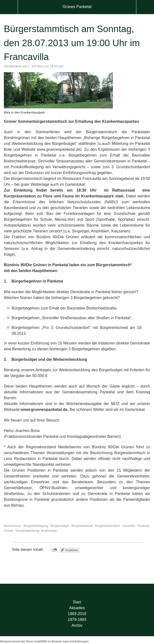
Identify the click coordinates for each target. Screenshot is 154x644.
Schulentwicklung (27, 531)
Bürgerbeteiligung (36, 526)
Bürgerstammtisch (107, 526)
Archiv (77, 625)
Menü (9, 7)
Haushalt (129, 526)
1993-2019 (77, 614)
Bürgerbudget (60, 526)
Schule (9, 531)
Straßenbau (49, 531)
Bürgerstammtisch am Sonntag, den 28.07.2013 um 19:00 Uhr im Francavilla (72, 43)
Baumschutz (12, 526)
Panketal (143, 526)
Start (77, 602)
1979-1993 (77, 620)
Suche (145, 7)
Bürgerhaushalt (82, 526)
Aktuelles (77, 608)
